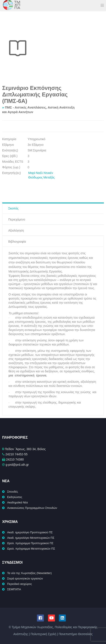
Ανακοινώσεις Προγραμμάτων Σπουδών (32, 508)
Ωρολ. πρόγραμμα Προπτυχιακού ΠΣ (30, 543)
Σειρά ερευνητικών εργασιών (25, 578)
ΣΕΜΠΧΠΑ (14, 589)
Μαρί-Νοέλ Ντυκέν (41, 173)
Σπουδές (13, 492)
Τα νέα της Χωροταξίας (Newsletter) (29, 573)
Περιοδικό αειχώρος (20, 584)
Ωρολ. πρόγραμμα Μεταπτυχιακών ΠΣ (31, 549)
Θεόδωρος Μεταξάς (41, 177)
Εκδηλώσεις (15, 497)
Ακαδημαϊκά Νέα (17, 502)
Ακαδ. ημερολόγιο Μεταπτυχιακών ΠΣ (31, 538)
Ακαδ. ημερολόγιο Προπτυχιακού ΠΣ (30, 532)
